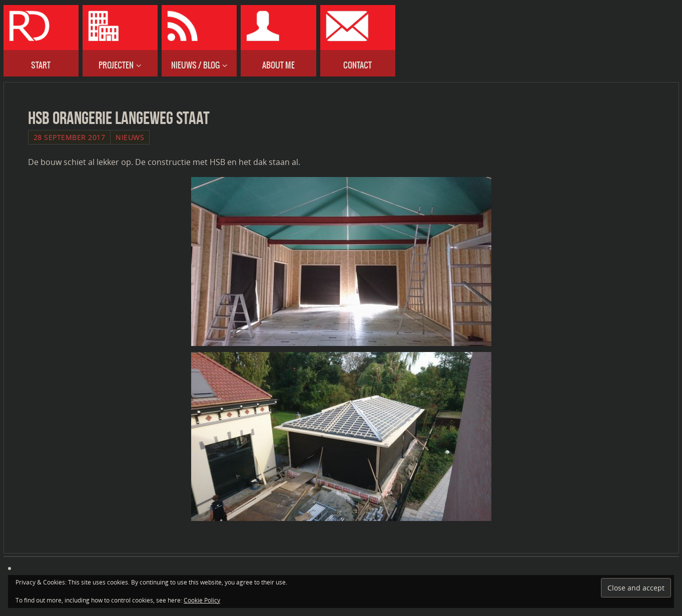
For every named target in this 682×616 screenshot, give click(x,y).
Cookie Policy (202, 600)
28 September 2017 (70, 137)
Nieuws (130, 137)
